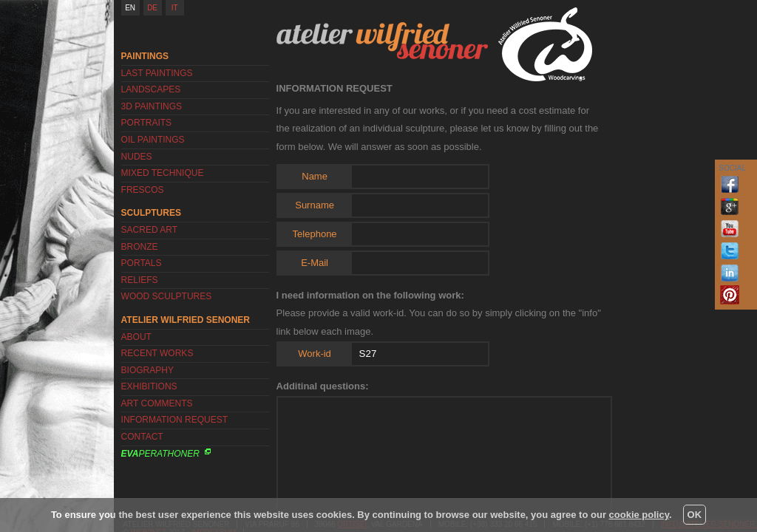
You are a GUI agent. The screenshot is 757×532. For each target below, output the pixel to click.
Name (315, 176)
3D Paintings (152, 106)
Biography (147, 370)
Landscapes (151, 89)
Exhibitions (149, 386)
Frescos (143, 190)
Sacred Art (149, 230)
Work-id (315, 354)
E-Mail (315, 263)
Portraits (146, 123)
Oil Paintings (153, 140)
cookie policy (639, 515)
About (136, 337)
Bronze (140, 247)
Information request (174, 420)
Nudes (137, 157)
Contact (142, 437)
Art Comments (157, 403)
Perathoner (160, 454)
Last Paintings (157, 73)
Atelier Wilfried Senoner (382, 41)
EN (130, 8)
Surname (315, 205)
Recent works (157, 353)
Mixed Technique (163, 173)
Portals (142, 263)
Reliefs (140, 280)
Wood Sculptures (167, 296)
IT (175, 8)
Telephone (315, 234)
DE (152, 8)
